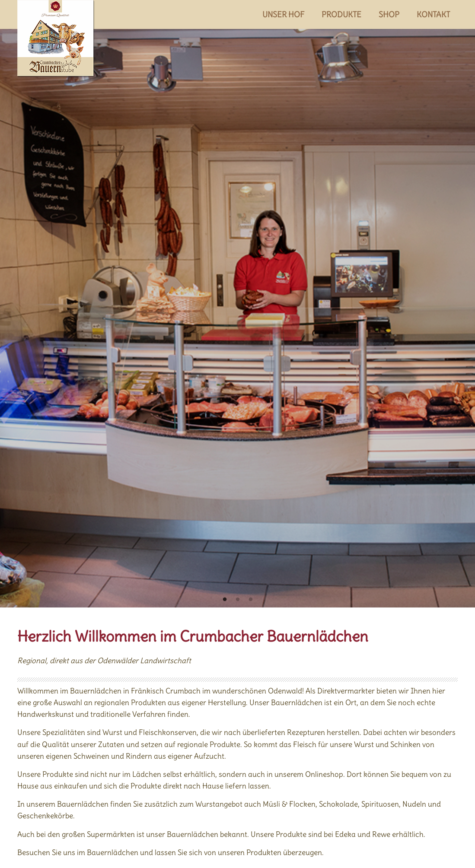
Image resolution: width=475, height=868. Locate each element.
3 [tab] (251, 600)
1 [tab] (225, 600)
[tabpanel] (237, 304)
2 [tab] (238, 600)
